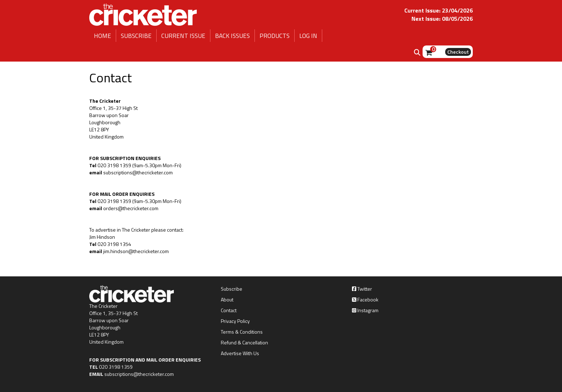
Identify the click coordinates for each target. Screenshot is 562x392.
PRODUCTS (275, 36)
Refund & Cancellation (244, 343)
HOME (103, 36)
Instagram (365, 310)
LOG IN (308, 36)
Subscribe (232, 289)
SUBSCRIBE (136, 36)
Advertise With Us (240, 353)
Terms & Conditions (242, 332)
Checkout (458, 52)
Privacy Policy (235, 321)
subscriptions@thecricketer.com (139, 374)
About (227, 300)
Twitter (362, 289)
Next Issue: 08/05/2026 (442, 19)
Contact (229, 310)
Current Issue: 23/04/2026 (439, 10)
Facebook (365, 300)
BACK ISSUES (232, 36)
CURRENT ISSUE (183, 36)
